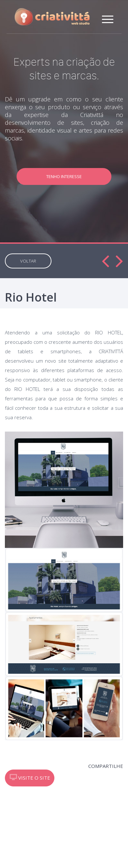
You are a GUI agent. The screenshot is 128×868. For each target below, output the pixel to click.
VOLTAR (28, 261)
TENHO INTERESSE (64, 176)
